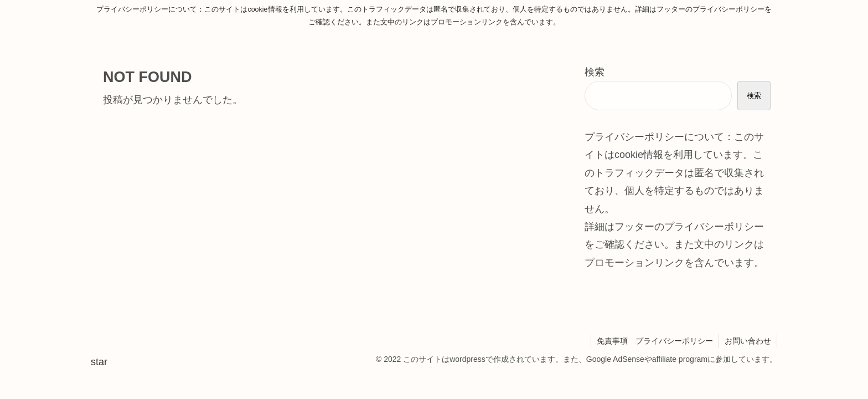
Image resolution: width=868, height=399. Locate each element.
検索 (595, 72)
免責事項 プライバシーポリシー (655, 341)
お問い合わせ (748, 341)
